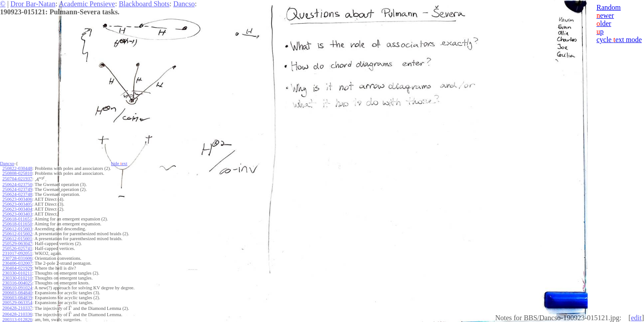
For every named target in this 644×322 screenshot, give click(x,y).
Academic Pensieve (87, 4)
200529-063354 (17, 303)
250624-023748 (17, 194)
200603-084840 (17, 293)
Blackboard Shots (144, 4)
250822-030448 (17, 168)
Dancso (184, 4)
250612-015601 (17, 239)
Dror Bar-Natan (33, 4)
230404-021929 (17, 268)
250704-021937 (17, 179)
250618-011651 (17, 219)
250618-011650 (17, 224)
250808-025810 (17, 173)
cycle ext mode (619, 40)
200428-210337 (17, 308)
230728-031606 (17, 258)
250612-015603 (17, 229)
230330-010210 (17, 278)
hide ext (119, 163)
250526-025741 (17, 248)
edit (636, 318)
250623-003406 (17, 199)
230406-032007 (17, 263)
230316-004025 (17, 283)
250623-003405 (17, 204)
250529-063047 (17, 244)
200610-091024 (17, 288)
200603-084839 (17, 298)
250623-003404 (17, 209)
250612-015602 (17, 234)
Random (609, 7)
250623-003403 (17, 214)
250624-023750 (17, 184)
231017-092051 (17, 253)
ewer (605, 15)
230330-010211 (17, 273)
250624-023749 (17, 189)
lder (604, 23)
